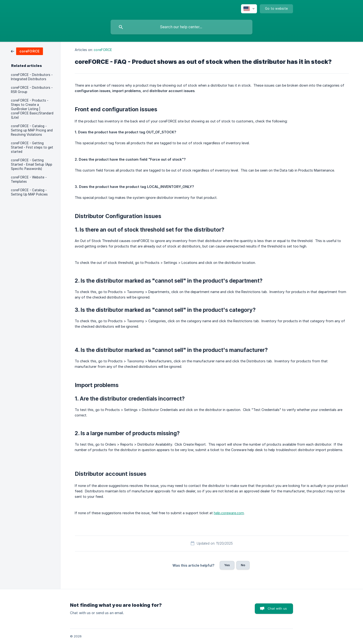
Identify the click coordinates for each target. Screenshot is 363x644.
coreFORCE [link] (103, 50)
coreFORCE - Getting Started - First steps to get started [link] (32, 147)
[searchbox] (181, 27)
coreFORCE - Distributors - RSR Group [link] (32, 90)
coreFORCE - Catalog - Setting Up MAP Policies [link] (29, 192)
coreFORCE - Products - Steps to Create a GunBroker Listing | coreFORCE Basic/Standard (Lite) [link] (32, 109)
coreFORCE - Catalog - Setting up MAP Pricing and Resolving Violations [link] (32, 130)
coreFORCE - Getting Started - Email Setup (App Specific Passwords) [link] (32, 164)
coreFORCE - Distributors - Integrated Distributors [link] (32, 77)
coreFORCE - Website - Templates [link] (29, 179)
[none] (249, 9)
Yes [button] (227, 565)
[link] (27, 51)
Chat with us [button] (277, 608)
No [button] (243, 565)
